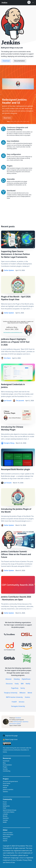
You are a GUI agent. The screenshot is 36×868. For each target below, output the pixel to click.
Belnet (30, 693)
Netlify (28, 684)
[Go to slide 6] (25, 122)
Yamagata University (18, 706)
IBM (22, 684)
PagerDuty (15, 688)
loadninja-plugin (17, 722)
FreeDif (14, 702)
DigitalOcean (26, 679)
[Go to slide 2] (12, 122)
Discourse (9, 684)
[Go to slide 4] (18, 122)
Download (6, 61)
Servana (21, 702)
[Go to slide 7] (28, 122)
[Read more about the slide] (18, 84)
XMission (23, 693)
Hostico (27, 697)
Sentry (23, 688)
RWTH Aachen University (14, 697)
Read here (7, 118)
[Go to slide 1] (8, 122)
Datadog (17, 679)
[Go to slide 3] (15, 122)
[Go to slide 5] (21, 122)
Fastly (17, 684)
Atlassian (9, 679)
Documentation (20, 61)
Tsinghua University (11, 693)
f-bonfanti (18, 718)
